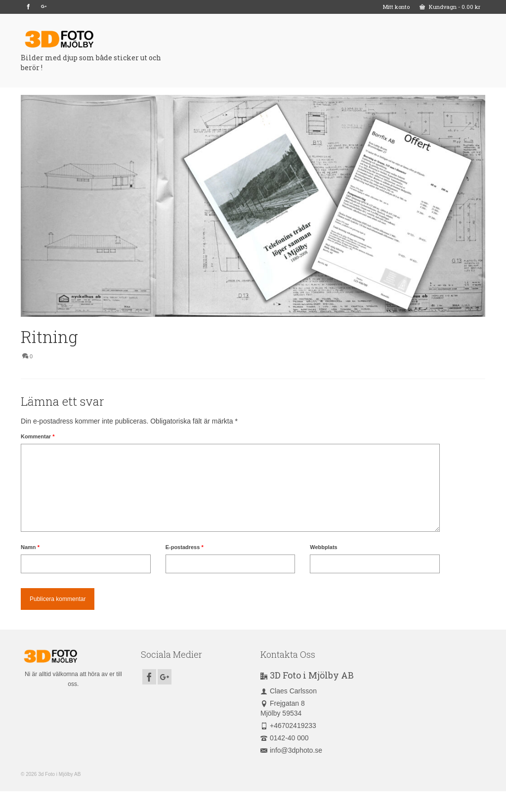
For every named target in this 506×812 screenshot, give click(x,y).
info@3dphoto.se (291, 750)
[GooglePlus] (44, 7)
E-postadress (185, 547)
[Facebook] (28, 7)
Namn (30, 547)
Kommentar (38, 436)
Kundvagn (450, 7)
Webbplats (323, 547)
